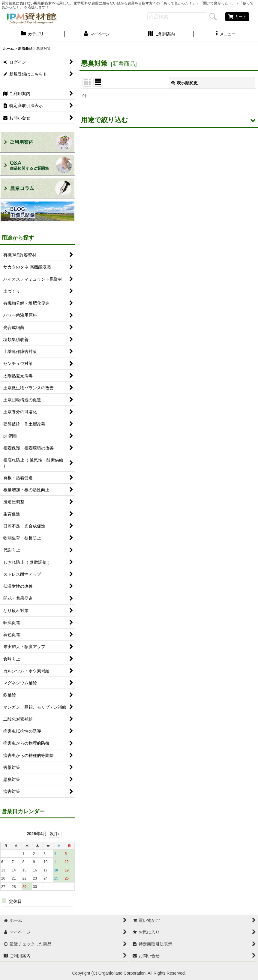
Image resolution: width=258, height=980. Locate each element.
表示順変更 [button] (184, 83)
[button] (226, 34)
